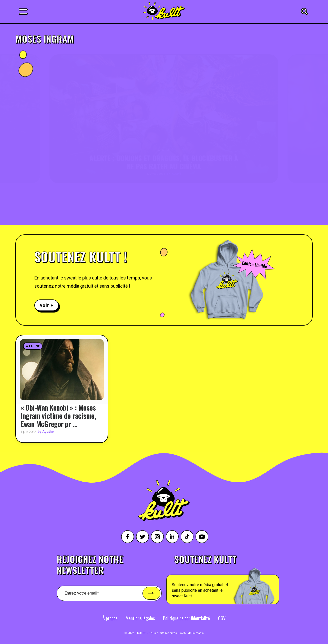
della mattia (196, 633)
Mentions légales (140, 618)
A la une (33, 346)
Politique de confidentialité (186, 618)
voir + (47, 305)
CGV (222, 618)
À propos (110, 618)
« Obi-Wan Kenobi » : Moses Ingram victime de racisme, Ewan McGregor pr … (58, 415)
